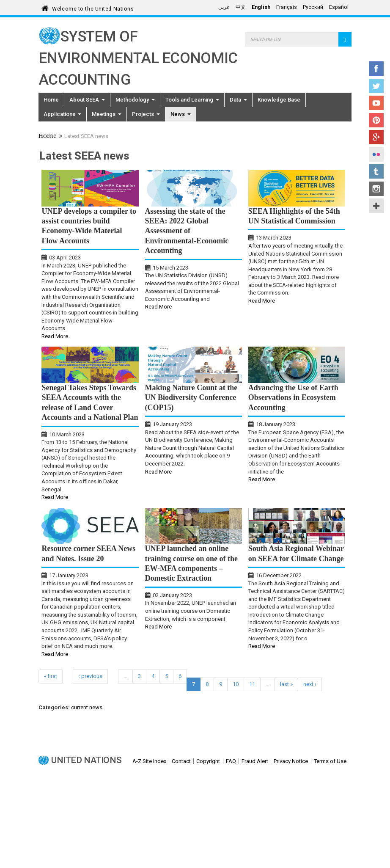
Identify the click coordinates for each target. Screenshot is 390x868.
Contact (181, 761)
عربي (224, 7)
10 (236, 684)
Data (238, 100)
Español (339, 7)
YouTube (376, 103)
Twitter (376, 86)
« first (51, 676)
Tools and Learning (192, 100)
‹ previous (90, 676)
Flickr (376, 154)
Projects (146, 114)
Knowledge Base (279, 100)
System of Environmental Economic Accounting (138, 58)
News (181, 114)
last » (286, 684)
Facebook (376, 69)
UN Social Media (376, 206)
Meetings (107, 114)
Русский (313, 7)
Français (287, 7)
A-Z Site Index (149, 761)
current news (87, 707)
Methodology (135, 100)
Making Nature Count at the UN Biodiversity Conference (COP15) (191, 398)
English (261, 7)
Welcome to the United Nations (93, 7)
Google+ (376, 137)
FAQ (231, 761)
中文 (241, 7)
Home (51, 100)
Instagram (376, 189)
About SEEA (87, 100)
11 (252, 684)
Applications (62, 114)
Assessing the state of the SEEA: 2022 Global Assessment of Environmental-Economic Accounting (187, 231)
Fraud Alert (255, 761)
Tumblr (376, 171)
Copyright (208, 761)
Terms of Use (330, 761)
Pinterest (376, 120)
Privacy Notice (291, 761)
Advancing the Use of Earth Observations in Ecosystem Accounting (293, 398)
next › (310, 684)
